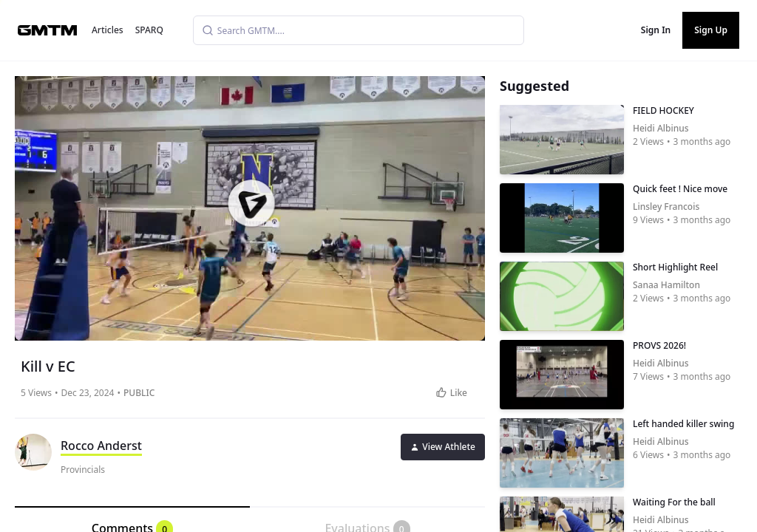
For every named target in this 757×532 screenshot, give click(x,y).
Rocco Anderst (101, 446)
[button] (251, 203)
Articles (108, 30)
